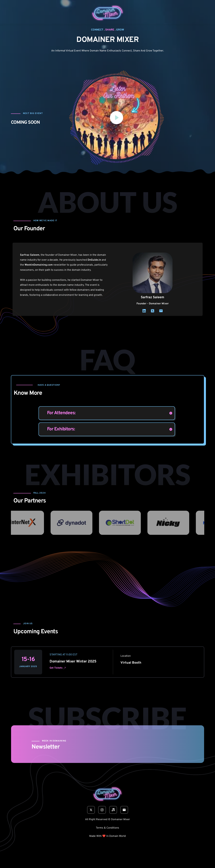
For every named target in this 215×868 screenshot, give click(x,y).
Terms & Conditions (107, 828)
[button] (117, 118)
